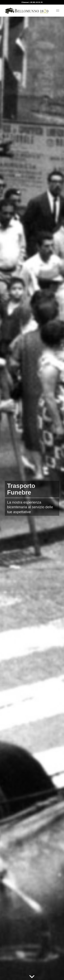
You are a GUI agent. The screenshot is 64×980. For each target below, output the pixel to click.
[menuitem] (58, 10)
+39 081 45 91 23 (36, 2)
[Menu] (58, 10)
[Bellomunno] (27, 10)
